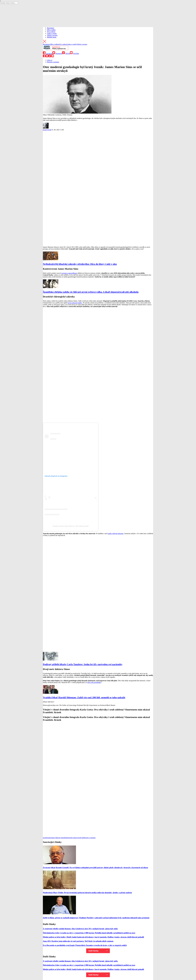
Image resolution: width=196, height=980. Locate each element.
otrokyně (81, 838)
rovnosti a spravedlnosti (69, 273)
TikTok (66, 54)
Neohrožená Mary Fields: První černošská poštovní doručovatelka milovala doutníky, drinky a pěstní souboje (87, 893)
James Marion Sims (57, 838)
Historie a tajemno (90, 838)
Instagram (57, 54)
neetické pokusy (72, 838)
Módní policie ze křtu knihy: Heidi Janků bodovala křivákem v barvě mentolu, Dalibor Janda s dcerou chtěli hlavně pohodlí (93, 937)
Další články (93, 951)
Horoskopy (51, 28)
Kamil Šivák (47, 130)
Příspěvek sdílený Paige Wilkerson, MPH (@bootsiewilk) (71, 526)
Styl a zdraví (51, 32)
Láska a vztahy (52, 33)
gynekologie (47, 838)
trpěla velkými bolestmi (116, 534)
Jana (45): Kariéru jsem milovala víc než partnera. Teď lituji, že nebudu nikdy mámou (78, 941)
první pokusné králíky (75, 303)
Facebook (48, 54)
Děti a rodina (51, 30)
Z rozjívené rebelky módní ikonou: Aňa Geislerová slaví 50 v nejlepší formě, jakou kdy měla (80, 929)
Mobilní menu (52, 37)
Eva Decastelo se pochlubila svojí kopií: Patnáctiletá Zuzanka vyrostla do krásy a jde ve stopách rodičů (85, 945)
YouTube (74, 54)
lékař (65, 838)
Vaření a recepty (52, 35)
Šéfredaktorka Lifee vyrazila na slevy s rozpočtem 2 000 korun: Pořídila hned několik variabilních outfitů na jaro (89, 933)
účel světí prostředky (94, 682)
